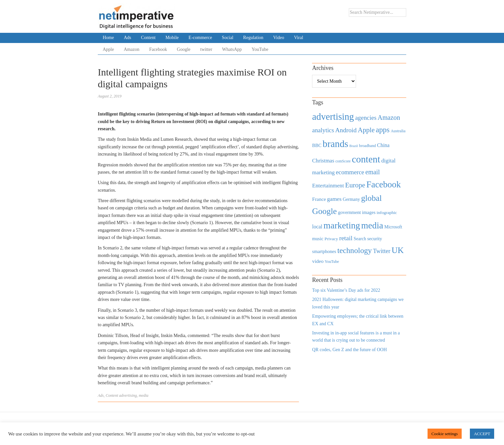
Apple (108, 49)
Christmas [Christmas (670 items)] (323, 161)
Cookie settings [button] (445, 434)
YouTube (260, 49)
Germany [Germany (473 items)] (351, 199)
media (144, 395)
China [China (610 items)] (383, 145)
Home (108, 38)
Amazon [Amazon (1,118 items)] (389, 117)
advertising (128, 395)
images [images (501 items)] (369, 212)
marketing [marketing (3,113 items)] (342, 225)
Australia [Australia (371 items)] (398, 131)
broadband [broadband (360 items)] (367, 146)
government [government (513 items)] (349, 212)
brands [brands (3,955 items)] (335, 144)
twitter (206, 49)
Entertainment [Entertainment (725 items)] (328, 186)
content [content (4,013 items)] (366, 159)
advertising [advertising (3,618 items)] (333, 117)
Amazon (131, 49)
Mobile (172, 38)
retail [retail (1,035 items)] (346, 238)
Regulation (253, 38)
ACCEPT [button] (482, 434)
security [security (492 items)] (375, 239)
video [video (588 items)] (318, 261)
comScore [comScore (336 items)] (343, 161)
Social (228, 38)
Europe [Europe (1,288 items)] (355, 185)
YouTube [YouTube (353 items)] (332, 262)
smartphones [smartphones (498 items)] (324, 251)
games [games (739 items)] (334, 199)
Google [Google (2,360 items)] (324, 211)
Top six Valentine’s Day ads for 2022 (346, 290)
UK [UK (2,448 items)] (398, 250)
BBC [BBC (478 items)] (317, 145)
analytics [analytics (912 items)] (323, 130)
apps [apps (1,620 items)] (383, 130)
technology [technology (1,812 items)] (355, 250)
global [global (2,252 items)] (372, 198)
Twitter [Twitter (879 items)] (382, 251)
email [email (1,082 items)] (372, 172)
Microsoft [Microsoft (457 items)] (393, 227)
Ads (127, 38)
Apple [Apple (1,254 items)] (366, 130)
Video (279, 38)
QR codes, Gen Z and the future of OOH (349, 350)
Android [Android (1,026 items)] (346, 130)
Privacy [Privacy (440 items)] (331, 239)
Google (184, 49)
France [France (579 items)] (319, 199)
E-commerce (200, 38)
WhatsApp (232, 49)
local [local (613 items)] (317, 227)
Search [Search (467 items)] (360, 239)
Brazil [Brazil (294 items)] (354, 146)
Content (148, 38)
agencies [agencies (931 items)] (366, 118)
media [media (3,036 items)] (372, 225)
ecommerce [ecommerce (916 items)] (350, 172)
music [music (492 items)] (318, 239)
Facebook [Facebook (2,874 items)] (383, 184)
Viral (299, 38)
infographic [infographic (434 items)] (387, 212)
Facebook (158, 49)
